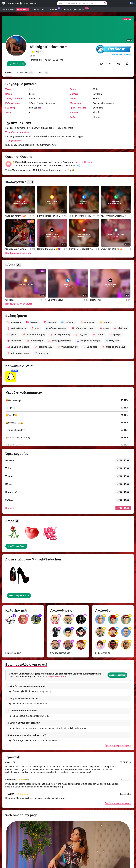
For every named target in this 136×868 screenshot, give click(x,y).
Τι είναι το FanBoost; (121, 55)
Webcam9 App (80, 9)
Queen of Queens (83, 162)
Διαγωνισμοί (66, 9)
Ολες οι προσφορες (51, 9)
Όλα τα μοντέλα (8, 9)
